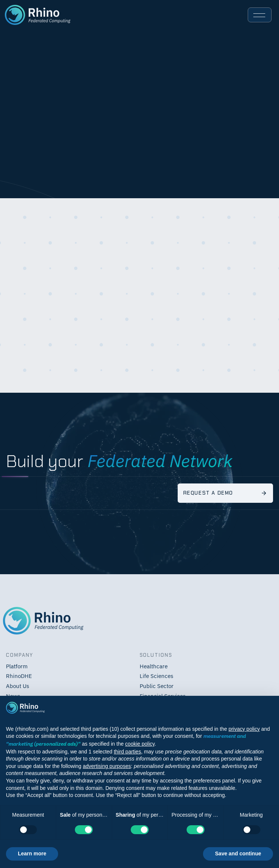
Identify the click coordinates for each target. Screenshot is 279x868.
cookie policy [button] (140, 744)
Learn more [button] (32, 853)
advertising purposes (107, 766)
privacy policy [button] (244, 729)
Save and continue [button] (238, 853)
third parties (127, 752)
